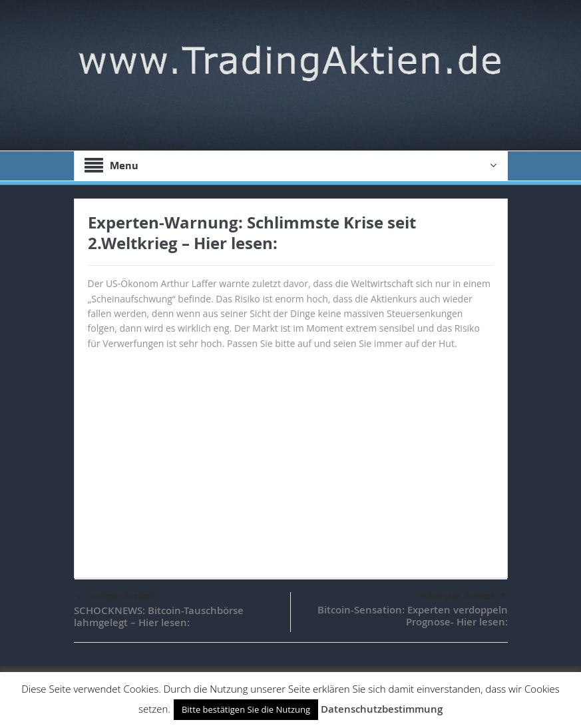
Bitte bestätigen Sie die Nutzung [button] (246, 709)
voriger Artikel (114, 597)
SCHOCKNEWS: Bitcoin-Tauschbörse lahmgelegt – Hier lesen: (159, 616)
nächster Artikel (464, 596)
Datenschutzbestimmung (382, 709)
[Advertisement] (291, 458)
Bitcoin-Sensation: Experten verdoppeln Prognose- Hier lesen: (413, 616)
